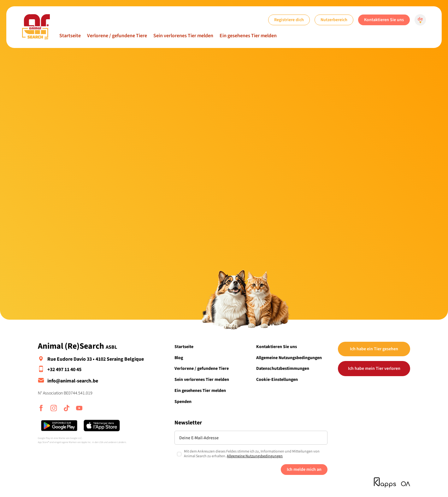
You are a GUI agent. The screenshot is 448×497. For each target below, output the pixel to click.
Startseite (70, 36)
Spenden (183, 402)
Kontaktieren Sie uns (384, 20)
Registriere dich (289, 20)
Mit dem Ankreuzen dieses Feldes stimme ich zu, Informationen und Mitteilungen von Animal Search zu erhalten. (252, 454)
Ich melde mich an (304, 469)
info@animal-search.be (73, 381)
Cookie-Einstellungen (277, 379)
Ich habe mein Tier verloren (374, 368)
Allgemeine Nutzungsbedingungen (289, 358)
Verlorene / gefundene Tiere (117, 36)
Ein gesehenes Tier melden (248, 36)
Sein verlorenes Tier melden (183, 36)
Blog (179, 358)
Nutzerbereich (334, 20)
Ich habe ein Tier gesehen (374, 349)
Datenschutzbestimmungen (283, 368)
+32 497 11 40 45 (64, 370)
